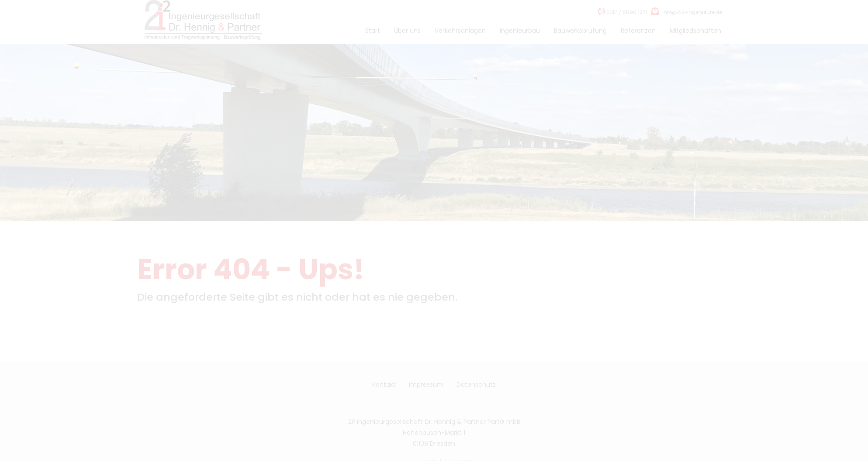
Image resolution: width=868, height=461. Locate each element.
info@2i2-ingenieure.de (692, 21)
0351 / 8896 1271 (622, 21)
